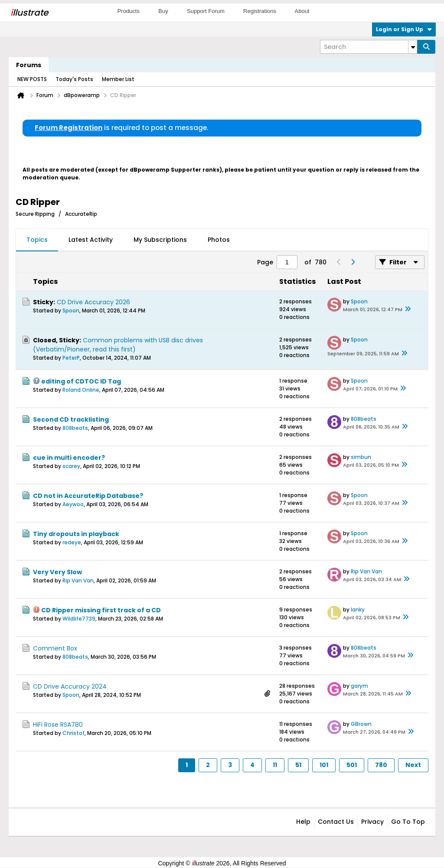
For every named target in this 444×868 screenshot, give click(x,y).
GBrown (361, 724)
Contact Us (336, 822)
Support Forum (206, 11)
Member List (118, 79)
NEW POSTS (32, 79)
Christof (73, 733)
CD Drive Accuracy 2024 (70, 686)
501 (352, 765)
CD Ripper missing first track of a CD (101, 610)
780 (381, 765)
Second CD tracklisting (71, 419)
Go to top (408, 822)
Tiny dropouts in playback (76, 534)
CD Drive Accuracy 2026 (93, 302)
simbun (361, 457)
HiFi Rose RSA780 (58, 725)
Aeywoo (73, 504)
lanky (358, 610)
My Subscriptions (160, 240)
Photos (219, 240)
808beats (75, 428)
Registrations (260, 11)
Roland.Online (81, 390)
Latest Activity (91, 240)
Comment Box (55, 648)
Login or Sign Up (404, 29)
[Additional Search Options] (413, 47)
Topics (37, 240)
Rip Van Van (78, 580)
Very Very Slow (57, 572)
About (302, 11)
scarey (71, 466)
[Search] (369, 47)
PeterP (71, 358)
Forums (29, 65)
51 (298, 765)
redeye (72, 542)
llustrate (29, 13)
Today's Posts (74, 79)
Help (303, 822)
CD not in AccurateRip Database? (88, 496)
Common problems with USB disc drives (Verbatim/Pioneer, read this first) (118, 345)
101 (324, 765)
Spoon (71, 310)
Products (129, 11)
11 (275, 765)
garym (359, 686)
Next (413, 765)
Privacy (372, 822)
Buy (163, 11)
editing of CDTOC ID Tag (81, 381)
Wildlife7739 (79, 619)
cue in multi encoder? (69, 458)
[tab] (37, 240)
